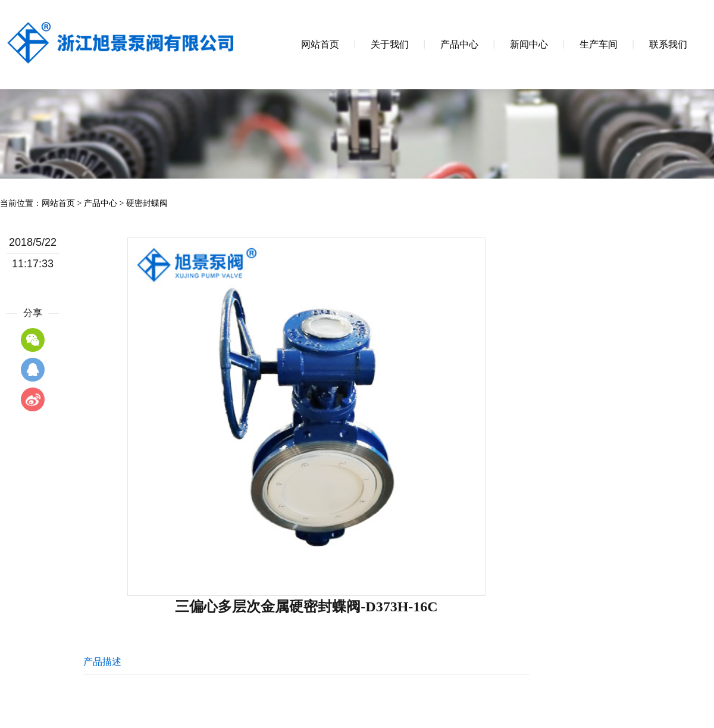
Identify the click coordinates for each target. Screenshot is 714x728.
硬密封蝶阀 (147, 203)
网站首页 (58, 203)
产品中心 (101, 203)
